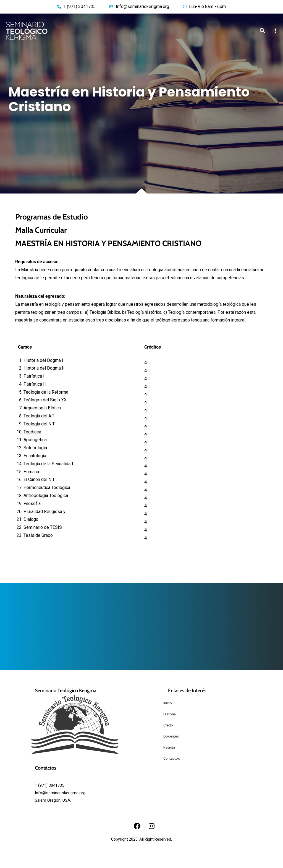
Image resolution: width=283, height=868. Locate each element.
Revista (169, 747)
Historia (170, 714)
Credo (168, 725)
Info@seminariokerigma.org (60, 793)
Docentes (171, 736)
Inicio (168, 703)
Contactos (172, 758)
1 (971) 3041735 (49, 785)
